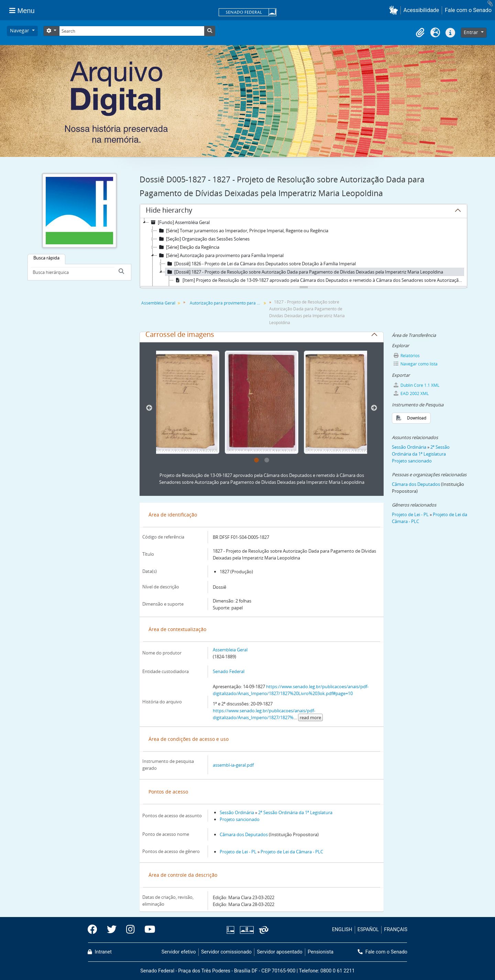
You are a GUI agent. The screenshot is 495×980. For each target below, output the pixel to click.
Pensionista (321, 952)
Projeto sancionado (240, 819)
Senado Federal (229, 671)
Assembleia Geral (230, 650)
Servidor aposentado (279, 952)
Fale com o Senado (468, 10)
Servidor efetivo (179, 952)
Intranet (100, 952)
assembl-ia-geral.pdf (233, 765)
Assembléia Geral (158, 303)
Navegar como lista (416, 364)
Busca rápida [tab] (46, 258)
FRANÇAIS (396, 930)
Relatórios (407, 356)
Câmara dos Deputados (244, 834)
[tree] (304, 253)
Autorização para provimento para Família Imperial (226, 303)
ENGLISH (342, 930)
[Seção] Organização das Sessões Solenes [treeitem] (203, 239)
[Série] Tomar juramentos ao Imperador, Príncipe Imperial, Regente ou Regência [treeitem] (243, 231)
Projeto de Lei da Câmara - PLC (292, 852)
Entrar (472, 32)
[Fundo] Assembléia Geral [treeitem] (179, 222)
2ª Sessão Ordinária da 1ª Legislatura (295, 812)
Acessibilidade (421, 10)
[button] (395, 10)
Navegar (20, 30)
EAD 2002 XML (411, 393)
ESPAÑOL (368, 930)
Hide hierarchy (169, 211)
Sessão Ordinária (237, 812)
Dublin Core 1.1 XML (416, 385)
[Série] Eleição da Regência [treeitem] (188, 247)
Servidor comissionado (226, 952)
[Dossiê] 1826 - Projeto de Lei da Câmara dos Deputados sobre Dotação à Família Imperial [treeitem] (261, 264)
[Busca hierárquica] (73, 272)
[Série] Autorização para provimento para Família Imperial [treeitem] (220, 255)
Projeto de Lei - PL (238, 852)
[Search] (132, 31)
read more (310, 717)
